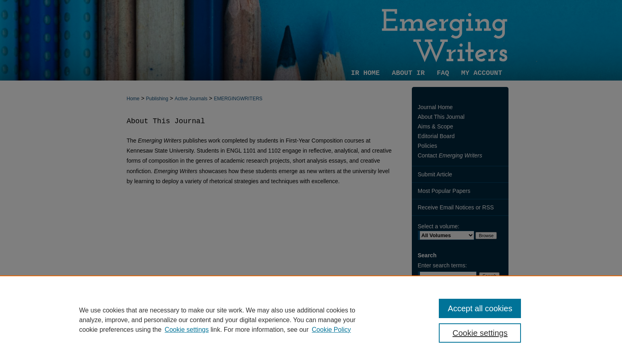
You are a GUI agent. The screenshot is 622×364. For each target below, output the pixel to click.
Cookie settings (187, 330)
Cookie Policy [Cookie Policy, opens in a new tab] (332, 330)
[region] (311, 320)
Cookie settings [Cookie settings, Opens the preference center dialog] (480, 333)
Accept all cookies (480, 308)
